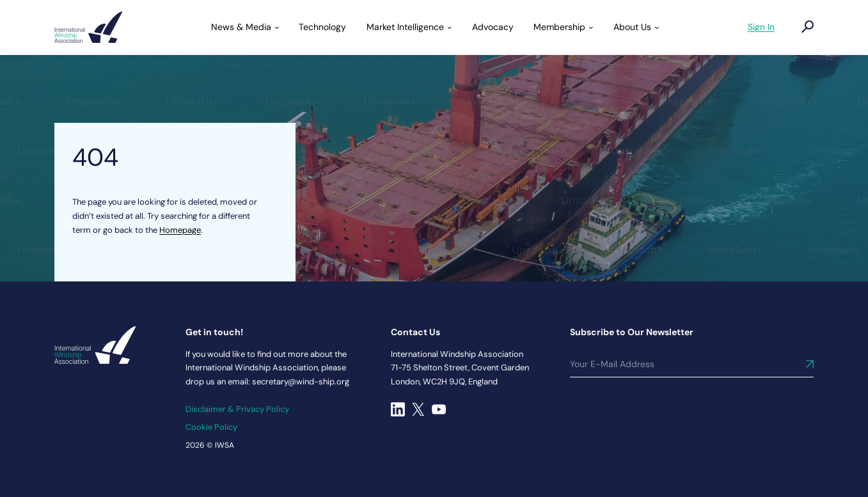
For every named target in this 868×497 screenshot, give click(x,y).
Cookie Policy (211, 427)
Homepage (180, 230)
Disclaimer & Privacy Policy (237, 409)
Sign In (761, 27)
